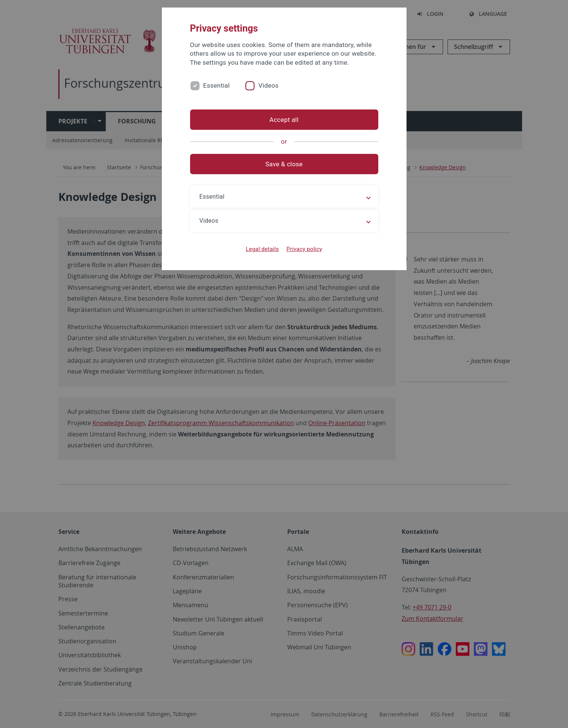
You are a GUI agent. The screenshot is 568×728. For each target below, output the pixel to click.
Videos (268, 85)
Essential (217, 85)
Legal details (262, 249)
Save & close (284, 164)
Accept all (284, 120)
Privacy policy (304, 249)
